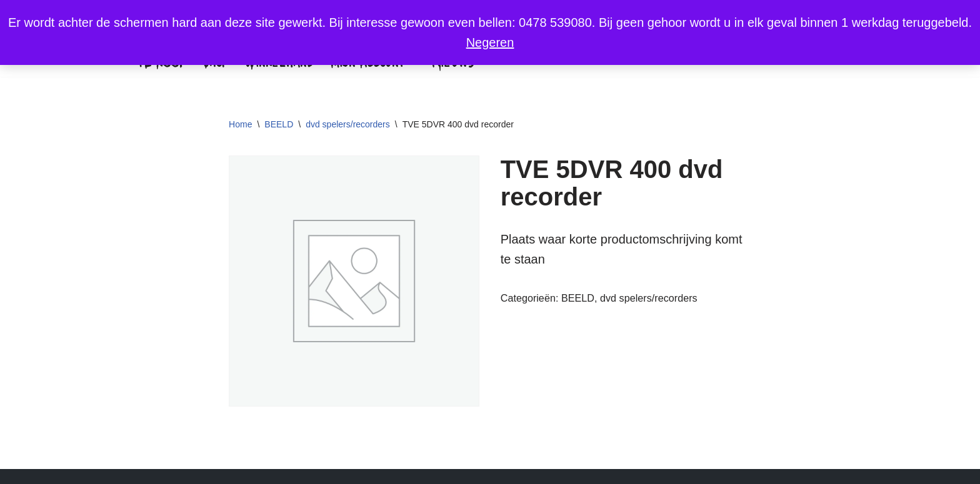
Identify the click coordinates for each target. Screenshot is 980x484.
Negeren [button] (490, 42)
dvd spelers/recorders (348, 124)
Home (240, 124)
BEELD (279, 124)
